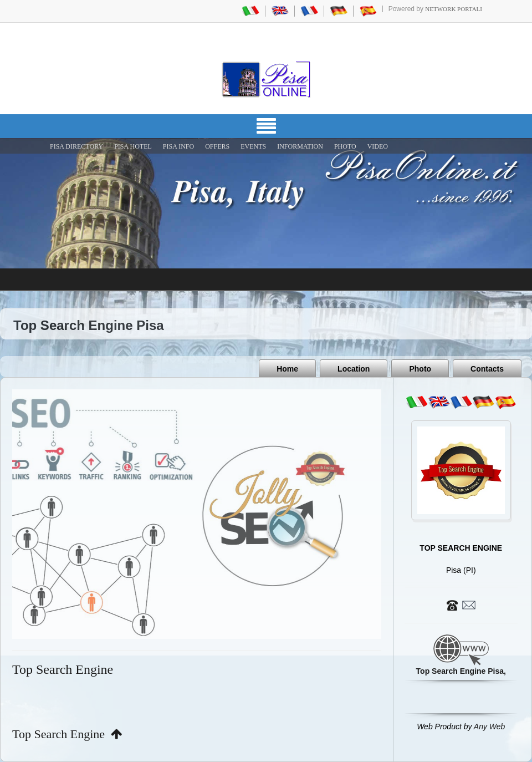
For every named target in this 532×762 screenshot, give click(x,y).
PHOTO (345, 146)
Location (354, 369)
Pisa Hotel (133, 146)
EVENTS (253, 146)
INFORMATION (300, 146)
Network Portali (454, 9)
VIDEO (378, 146)
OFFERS (217, 146)
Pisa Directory (76, 146)
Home (287, 369)
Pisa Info (178, 146)
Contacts (487, 369)
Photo (420, 369)
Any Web (490, 727)
